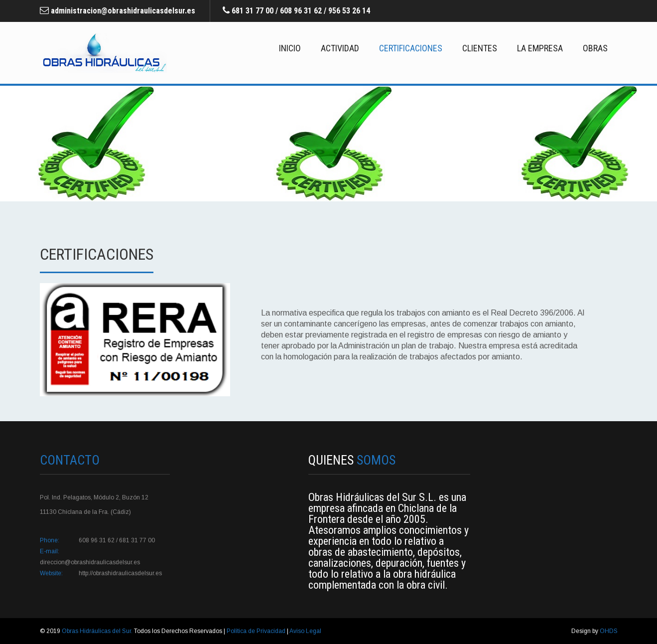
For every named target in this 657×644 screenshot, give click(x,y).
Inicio (290, 48)
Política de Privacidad (257, 631)
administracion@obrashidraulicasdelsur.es (123, 11)
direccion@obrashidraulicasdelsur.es (90, 562)
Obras (595, 48)
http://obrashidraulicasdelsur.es (120, 573)
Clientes (480, 48)
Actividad (340, 48)
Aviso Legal (305, 631)
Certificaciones (411, 48)
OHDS (609, 631)
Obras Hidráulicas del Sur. (98, 631)
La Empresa (540, 48)
